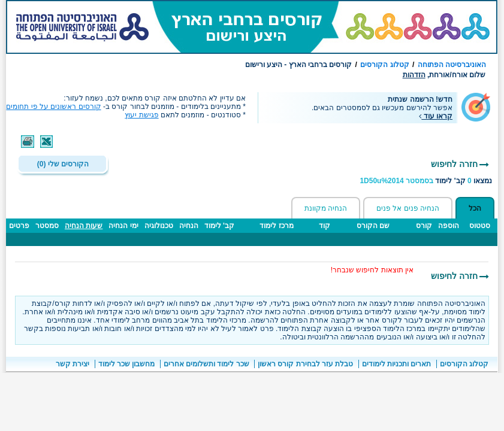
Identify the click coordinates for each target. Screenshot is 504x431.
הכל (475, 208)
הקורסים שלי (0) (63, 164)
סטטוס (480, 226)
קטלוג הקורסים (384, 65)
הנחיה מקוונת (326, 208)
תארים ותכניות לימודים (397, 364)
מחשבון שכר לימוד (127, 364)
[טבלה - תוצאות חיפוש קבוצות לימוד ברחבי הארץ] (252, 238)
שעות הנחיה (84, 226)
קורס (424, 226)
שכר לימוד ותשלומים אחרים (206, 364)
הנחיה (189, 226)
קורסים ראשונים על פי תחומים (53, 107)
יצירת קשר (73, 364)
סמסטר (47, 226)
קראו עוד (436, 116)
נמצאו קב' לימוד (426, 181)
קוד (325, 226)
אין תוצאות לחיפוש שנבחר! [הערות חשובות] (372, 270)
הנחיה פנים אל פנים (408, 208)
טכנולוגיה (159, 226)
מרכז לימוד (276, 226)
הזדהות (414, 75)
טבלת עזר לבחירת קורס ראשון (305, 364)
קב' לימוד (219, 226)
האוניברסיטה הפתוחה (452, 65)
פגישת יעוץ (141, 115)
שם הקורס (373, 226)
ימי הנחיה (123, 226)
